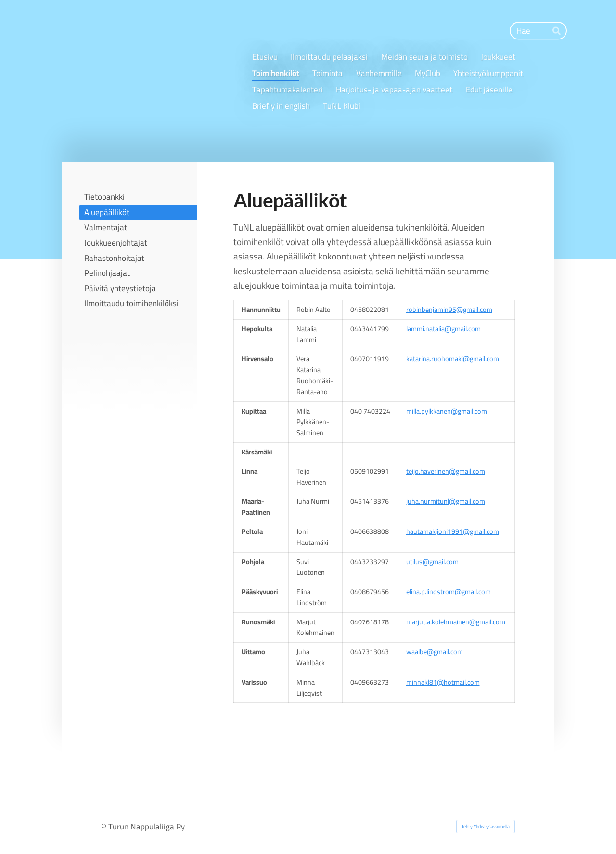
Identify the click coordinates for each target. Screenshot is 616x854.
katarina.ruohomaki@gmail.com (453, 358)
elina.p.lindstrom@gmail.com (449, 591)
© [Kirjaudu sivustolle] (105, 827)
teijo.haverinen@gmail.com (446, 471)
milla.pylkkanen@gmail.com (447, 411)
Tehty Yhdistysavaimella (486, 826)
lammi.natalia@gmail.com (443, 329)
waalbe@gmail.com (435, 652)
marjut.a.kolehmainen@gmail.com (456, 622)
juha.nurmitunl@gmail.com (446, 501)
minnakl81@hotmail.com (443, 682)
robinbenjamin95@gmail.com (449, 309)
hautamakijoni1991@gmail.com (453, 531)
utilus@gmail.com (432, 562)
